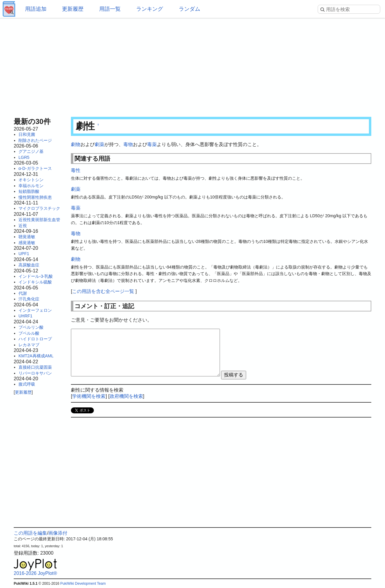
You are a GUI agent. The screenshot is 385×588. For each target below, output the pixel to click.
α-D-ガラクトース (35, 168)
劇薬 (100, 144)
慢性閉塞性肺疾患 (35, 197)
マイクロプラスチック (39, 208)
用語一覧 (110, 9)
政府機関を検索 (126, 396)
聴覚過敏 (27, 237)
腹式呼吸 (27, 384)
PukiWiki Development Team (83, 584)
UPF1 (24, 254)
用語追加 (36, 9)
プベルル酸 (29, 333)
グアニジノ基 (31, 151)
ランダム (190, 9)
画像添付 (58, 533)
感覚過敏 (27, 243)
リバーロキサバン (35, 373)
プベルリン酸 (31, 327)
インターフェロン (35, 310)
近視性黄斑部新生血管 (39, 220)
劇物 (76, 144)
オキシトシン (31, 180)
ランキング (150, 9)
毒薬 (152, 144)
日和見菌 (27, 134)
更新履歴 (73, 9)
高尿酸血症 (29, 265)
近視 (23, 226)
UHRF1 (25, 316)
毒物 (128, 144)
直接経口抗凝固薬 (35, 367)
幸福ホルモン (31, 186)
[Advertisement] (192, 66)
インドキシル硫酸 (35, 282)
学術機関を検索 (89, 396)
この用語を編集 (30, 533)
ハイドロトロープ (35, 339)
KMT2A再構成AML (36, 356)
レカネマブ (29, 345)
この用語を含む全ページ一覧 (103, 291)
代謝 (23, 293)
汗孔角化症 (29, 299)
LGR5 (24, 157)
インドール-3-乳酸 (36, 276)
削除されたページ (35, 140)
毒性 (76, 170)
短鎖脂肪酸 (29, 191)
